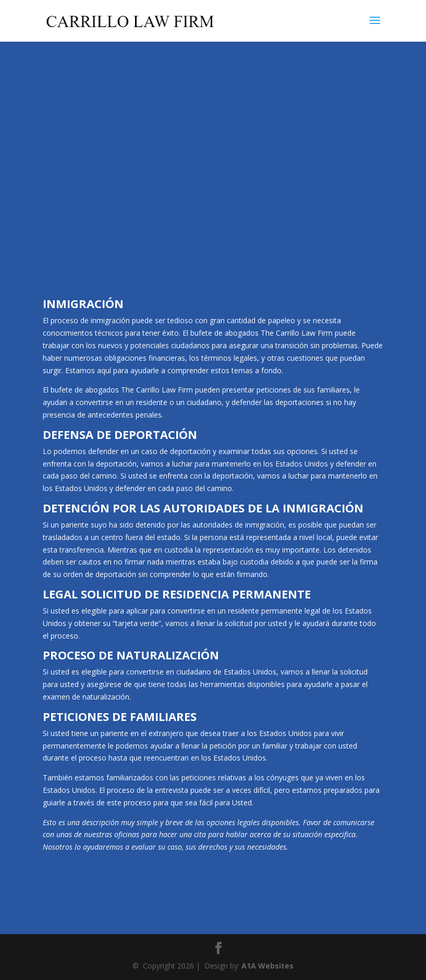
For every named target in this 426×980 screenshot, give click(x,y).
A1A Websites (267, 966)
